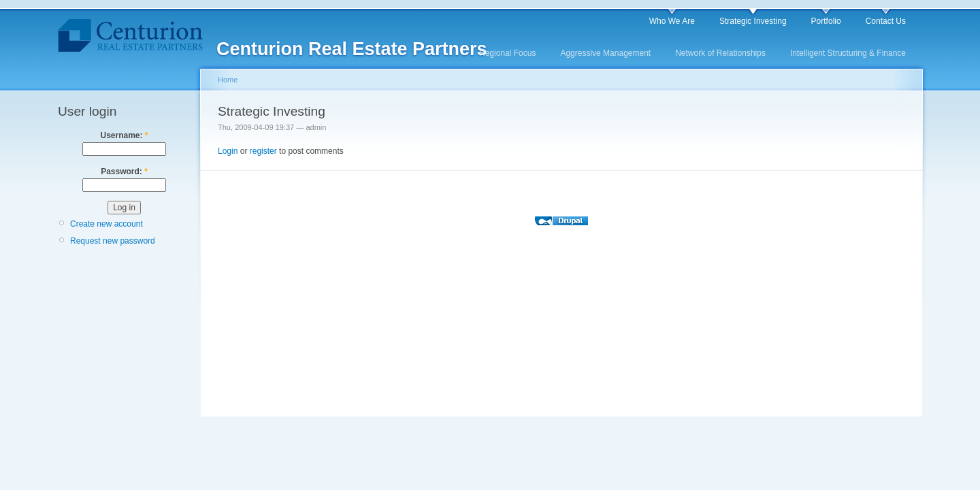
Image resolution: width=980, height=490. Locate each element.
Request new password (113, 241)
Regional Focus (507, 53)
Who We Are (672, 21)
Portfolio (826, 21)
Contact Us (886, 21)
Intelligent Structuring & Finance (848, 53)
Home (228, 80)
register (263, 151)
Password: (124, 171)
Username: (124, 135)
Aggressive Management (605, 53)
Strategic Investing (753, 21)
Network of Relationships (720, 53)
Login (228, 151)
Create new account (107, 224)
